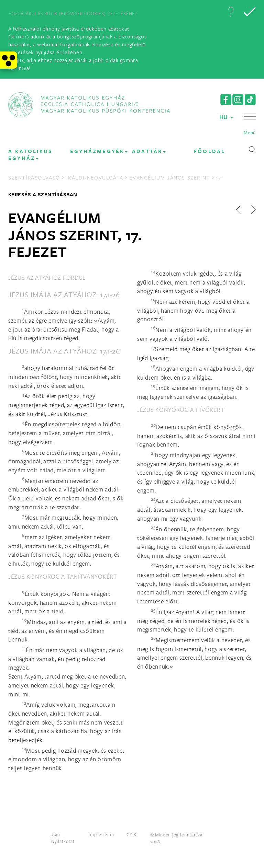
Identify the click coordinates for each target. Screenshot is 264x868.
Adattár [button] (149, 151)
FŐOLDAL (210, 151)
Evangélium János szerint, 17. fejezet (75, 235)
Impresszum (101, 834)
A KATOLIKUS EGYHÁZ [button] (30, 155)
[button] (231, 12)
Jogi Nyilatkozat (63, 838)
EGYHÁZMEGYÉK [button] (99, 151)
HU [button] (226, 117)
